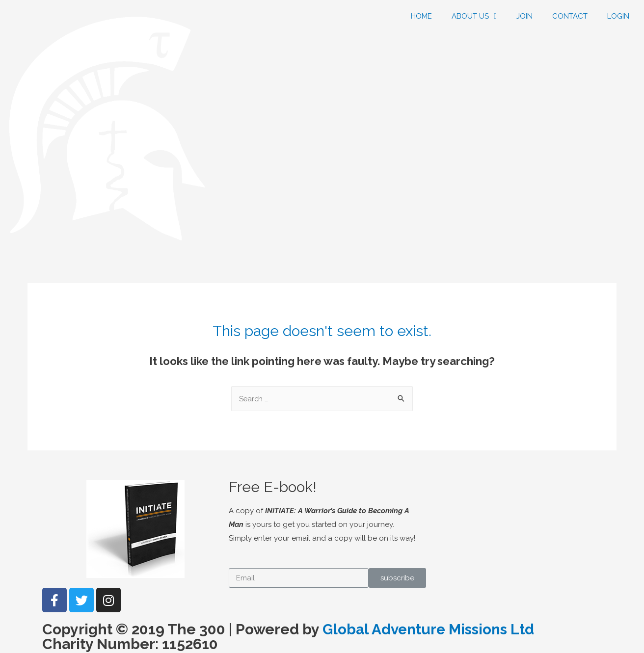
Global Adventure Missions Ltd (429, 630)
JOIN (524, 16)
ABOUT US (474, 16)
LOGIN (618, 16)
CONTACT (570, 16)
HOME (421, 16)
